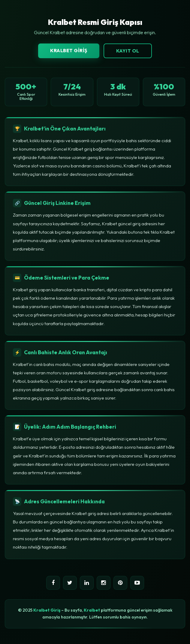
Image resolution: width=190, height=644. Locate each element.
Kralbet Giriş (69, 50)
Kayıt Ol (128, 51)
